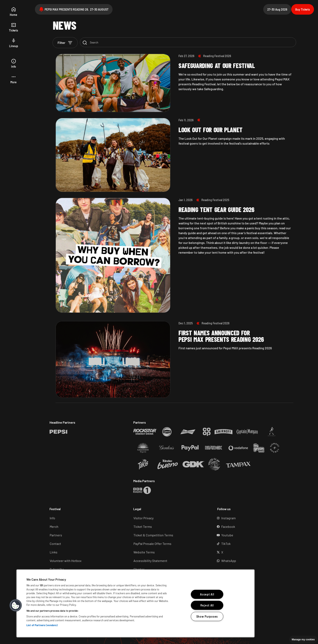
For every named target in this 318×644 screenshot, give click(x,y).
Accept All (207, 594)
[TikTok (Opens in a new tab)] (253, 544)
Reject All (207, 605)
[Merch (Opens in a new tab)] (86, 527)
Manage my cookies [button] (303, 640)
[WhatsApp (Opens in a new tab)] (253, 561)
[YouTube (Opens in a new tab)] (253, 535)
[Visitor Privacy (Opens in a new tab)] (169, 518)
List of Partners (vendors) (42, 625)
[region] (135, 603)
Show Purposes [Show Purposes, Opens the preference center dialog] (207, 616)
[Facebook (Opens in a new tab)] (253, 527)
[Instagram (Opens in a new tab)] (253, 518)
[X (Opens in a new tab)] (253, 552)
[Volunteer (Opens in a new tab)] (86, 561)
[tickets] (13, 28)
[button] (13, 79)
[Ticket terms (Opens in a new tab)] (169, 527)
